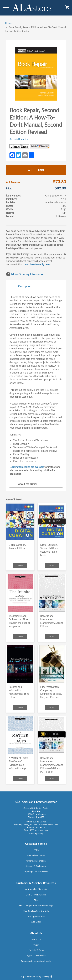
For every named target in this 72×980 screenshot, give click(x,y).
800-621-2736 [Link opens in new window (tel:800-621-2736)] (39, 822)
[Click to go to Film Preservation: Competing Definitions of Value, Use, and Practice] (52, 664)
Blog (36, 900)
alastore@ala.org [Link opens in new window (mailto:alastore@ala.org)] (36, 833)
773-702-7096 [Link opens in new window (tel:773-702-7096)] (42, 830)
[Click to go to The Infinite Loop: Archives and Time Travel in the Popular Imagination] (20, 593)
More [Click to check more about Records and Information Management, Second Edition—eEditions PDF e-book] (52, 779)
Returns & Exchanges (36, 866)
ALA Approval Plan (36, 916)
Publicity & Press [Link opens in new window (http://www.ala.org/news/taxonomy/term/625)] (36, 950)
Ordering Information (36, 861)
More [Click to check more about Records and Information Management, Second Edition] (52, 636)
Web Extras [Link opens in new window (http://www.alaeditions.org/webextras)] (36, 922)
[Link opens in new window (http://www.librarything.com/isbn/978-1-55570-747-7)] (19, 146)
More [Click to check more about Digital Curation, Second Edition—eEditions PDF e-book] (52, 565)
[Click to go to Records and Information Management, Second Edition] (52, 593)
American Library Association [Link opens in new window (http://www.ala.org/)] (39, 802)
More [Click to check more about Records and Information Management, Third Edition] (20, 707)
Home (8, 23)
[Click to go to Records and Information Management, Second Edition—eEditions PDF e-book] (52, 735)
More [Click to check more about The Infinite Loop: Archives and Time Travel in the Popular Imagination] (20, 636)
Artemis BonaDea (19, 139)
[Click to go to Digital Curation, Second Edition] (20, 522)
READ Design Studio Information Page (36, 906)
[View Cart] (67, 8)
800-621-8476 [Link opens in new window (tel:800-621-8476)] (38, 828)
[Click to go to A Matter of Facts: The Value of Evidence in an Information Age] (20, 735)
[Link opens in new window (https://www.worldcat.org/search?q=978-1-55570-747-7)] (40, 146)
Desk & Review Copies (36, 895)
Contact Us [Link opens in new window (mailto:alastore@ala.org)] (36, 939)
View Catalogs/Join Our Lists (36, 911)
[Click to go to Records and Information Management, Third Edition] (20, 664)
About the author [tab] (28, 484)
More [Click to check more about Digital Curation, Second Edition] (20, 565)
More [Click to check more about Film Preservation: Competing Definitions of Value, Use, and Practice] (52, 707)
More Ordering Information (28, 274)
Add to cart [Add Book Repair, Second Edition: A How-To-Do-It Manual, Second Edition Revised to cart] (36, 170)
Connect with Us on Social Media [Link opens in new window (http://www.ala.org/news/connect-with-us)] (36, 961)
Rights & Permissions (36, 956)
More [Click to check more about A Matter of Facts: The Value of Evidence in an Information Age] (20, 779)
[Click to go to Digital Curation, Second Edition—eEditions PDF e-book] (52, 522)
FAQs (36, 850)
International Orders (36, 855)
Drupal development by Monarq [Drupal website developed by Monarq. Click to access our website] (36, 977)
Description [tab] (25, 286)
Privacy (36, 945)
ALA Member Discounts (36, 889)
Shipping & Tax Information (36, 872)
